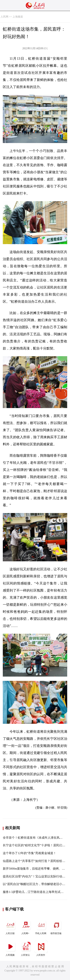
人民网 (4, 17)
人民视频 (10, 948)
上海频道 (18, 17)
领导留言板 (56, 927)
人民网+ (26, 927)
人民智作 (41, 948)
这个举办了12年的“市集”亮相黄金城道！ (29, 853)
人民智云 (26, 948)
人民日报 (10, 927)
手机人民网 (41, 927)
